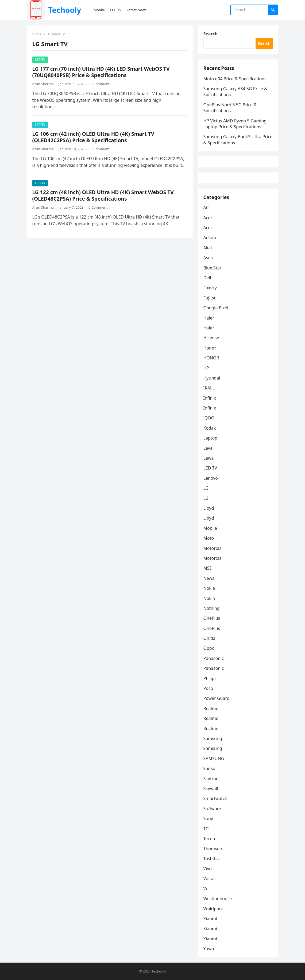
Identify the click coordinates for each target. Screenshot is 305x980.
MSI (207, 568)
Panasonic (214, 658)
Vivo (208, 869)
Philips (210, 678)
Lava (208, 448)
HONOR (211, 358)
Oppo (209, 648)
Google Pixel (216, 308)
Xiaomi (210, 919)
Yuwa (209, 949)
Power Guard (217, 698)
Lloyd (209, 508)
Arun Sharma (43, 84)
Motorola (213, 548)
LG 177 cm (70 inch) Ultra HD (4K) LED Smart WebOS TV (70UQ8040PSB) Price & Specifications (101, 72)
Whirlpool (213, 909)
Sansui (210, 768)
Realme (211, 708)
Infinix (210, 398)
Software (212, 809)
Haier (209, 318)
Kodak (210, 428)
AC (206, 208)
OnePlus (212, 618)
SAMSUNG (214, 759)
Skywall (211, 788)
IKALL (209, 388)
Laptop (211, 438)
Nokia (209, 588)
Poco (208, 688)
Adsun (210, 238)
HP (206, 368)
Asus (208, 258)
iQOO (209, 418)
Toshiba (211, 859)
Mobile (210, 528)
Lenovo (211, 478)
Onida (209, 638)
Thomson (213, 848)
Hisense (211, 338)
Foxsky (210, 288)
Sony (208, 818)
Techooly (65, 10)
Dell (207, 278)
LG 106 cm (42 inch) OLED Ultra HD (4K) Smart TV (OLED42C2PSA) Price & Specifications (93, 137)
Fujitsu (210, 298)
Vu (206, 889)
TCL (207, 829)
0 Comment (100, 84)
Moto (209, 538)
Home (37, 34)
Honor (210, 348)
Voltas (210, 878)
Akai (208, 248)
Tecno (209, 839)
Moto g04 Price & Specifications (235, 79)
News (209, 578)
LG (206, 488)
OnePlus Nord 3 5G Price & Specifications (230, 108)
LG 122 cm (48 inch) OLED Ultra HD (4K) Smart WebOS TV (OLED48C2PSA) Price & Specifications (103, 195)
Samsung (213, 738)
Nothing (212, 608)
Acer (208, 218)
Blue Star (213, 268)
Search (211, 34)
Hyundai (212, 378)
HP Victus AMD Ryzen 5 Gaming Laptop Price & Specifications (235, 124)
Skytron (211, 779)
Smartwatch (215, 798)
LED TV (40, 60)
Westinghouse (218, 899)
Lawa (209, 458)
